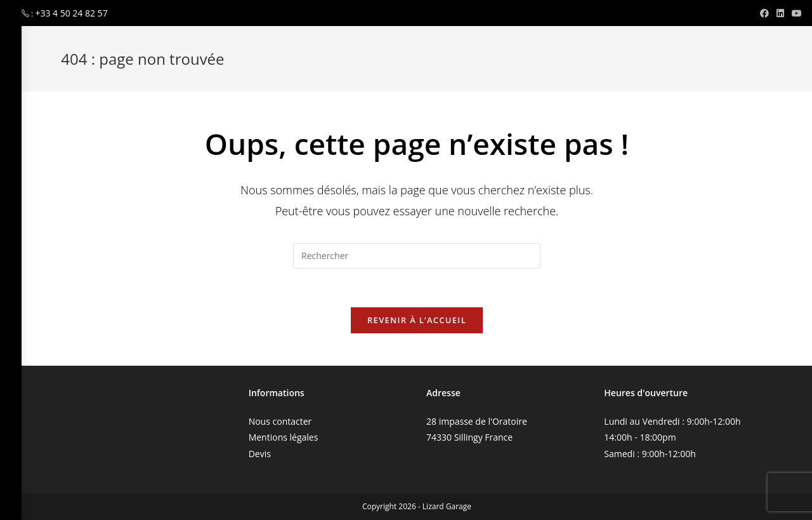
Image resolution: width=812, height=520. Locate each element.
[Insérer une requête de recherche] (417, 256)
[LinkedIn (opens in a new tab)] (780, 13)
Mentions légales (284, 437)
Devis (260, 454)
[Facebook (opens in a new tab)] (764, 13)
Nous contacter (280, 421)
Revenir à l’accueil (417, 320)
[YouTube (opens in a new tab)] (795, 13)
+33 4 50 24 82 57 (71, 13)
